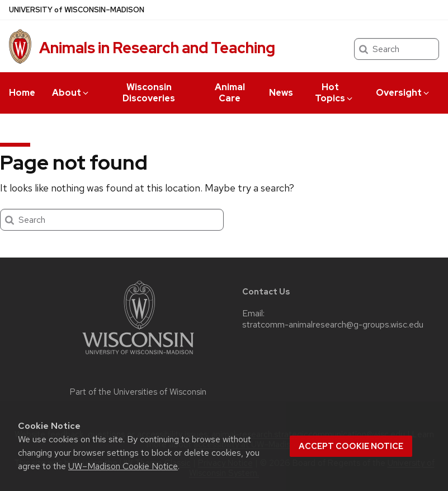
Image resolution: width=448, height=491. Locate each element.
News (281, 93)
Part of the (138, 392)
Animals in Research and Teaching (157, 48)
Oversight (403, 93)
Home (22, 93)
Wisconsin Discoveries (149, 93)
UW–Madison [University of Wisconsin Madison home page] (77, 10)
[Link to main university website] (138, 356)
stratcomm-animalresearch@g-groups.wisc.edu (333, 325)
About (71, 93)
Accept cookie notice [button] (351, 446)
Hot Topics (334, 93)
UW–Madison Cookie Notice (123, 466)
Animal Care (230, 93)
